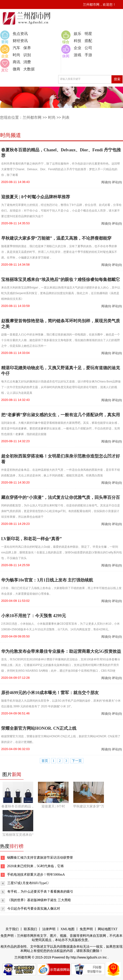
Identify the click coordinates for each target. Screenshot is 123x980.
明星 (88, 34)
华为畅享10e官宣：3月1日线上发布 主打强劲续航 (47, 580)
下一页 (77, 761)
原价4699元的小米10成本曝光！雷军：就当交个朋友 (50, 693)
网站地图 (104, 929)
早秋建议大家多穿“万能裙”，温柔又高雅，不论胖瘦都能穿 (56, 238)
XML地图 (68, 929)
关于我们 (12, 929)
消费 (27, 62)
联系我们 (30, 929)
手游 (88, 55)
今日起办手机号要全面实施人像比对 (34, 909)
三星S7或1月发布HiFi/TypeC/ (28, 883)
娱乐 (78, 34)
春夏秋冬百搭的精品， (18, 806)
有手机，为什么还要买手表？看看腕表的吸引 (40, 892)
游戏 (78, 55)
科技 (78, 41)
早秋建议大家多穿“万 (89, 806)
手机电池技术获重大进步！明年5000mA (36, 875)
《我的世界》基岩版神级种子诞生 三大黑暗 (39, 900)
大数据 (29, 69)
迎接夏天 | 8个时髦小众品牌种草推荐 (36, 197)
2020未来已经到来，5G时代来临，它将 (35, 866)
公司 (88, 48)
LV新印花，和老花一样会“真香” (31, 539)
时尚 (16, 55)
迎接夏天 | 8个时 (53, 806)
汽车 (16, 48)
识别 (27, 55)
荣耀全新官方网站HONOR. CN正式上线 (39, 728)
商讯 (16, 62)
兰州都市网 (32, 117)
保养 (27, 48)
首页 (45, 761)
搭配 (88, 41)
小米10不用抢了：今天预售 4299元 (34, 616)
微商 (16, 69)
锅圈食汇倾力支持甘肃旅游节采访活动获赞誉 (40, 858)
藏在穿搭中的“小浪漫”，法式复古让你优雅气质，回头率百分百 (61, 497)
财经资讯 (20, 41)
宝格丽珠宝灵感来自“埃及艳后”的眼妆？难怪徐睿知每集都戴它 (61, 280)
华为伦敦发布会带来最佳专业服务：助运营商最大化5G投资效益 (61, 651)
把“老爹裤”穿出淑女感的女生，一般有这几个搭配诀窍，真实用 (61, 415)
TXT (114, 929)
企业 (78, 48)
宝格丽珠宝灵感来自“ (18, 835)
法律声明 (49, 929)
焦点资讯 (20, 34)
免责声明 (86, 929)
